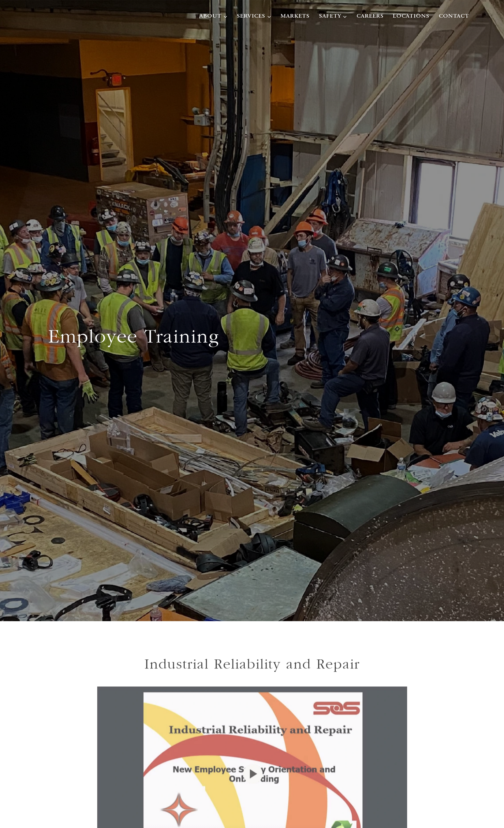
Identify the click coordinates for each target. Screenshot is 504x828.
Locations (411, 16)
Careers (370, 16)
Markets (295, 16)
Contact (454, 16)
